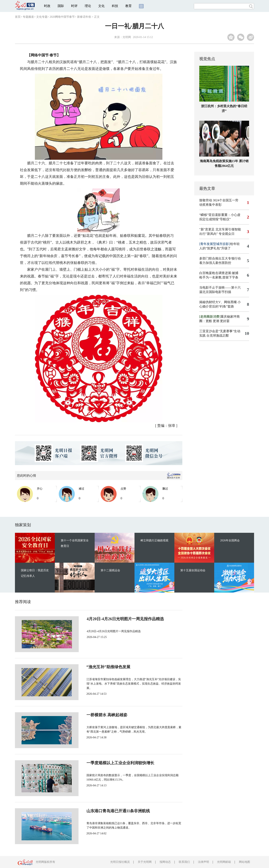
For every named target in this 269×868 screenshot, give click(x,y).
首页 (18, 17)
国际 (61, 6)
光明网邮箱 (224, 862)
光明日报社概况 (120, 862)
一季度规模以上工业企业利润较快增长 (107, 763)
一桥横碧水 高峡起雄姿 (94, 715)
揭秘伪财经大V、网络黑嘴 (218, 302)
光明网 (127, 37)
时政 (47, 6)
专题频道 (28, 17)
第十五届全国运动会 (193, 570)
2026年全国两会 (230, 540)
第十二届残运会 (110, 570)
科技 (115, 6)
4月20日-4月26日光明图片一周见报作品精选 (112, 619)
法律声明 (203, 862)
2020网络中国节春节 (62, 17)
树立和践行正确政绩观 (154, 540)
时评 (74, 6)
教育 (129, 6)
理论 (88, 6)
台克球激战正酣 (218, 336)
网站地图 (244, 862)
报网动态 (165, 862)
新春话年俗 (84, 17)
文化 (101, 6)
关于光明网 (145, 862)
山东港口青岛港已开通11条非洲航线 (105, 811)
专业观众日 (227, 234)
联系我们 (184, 862)
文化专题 (42, 17)
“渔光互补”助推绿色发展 (95, 667)
